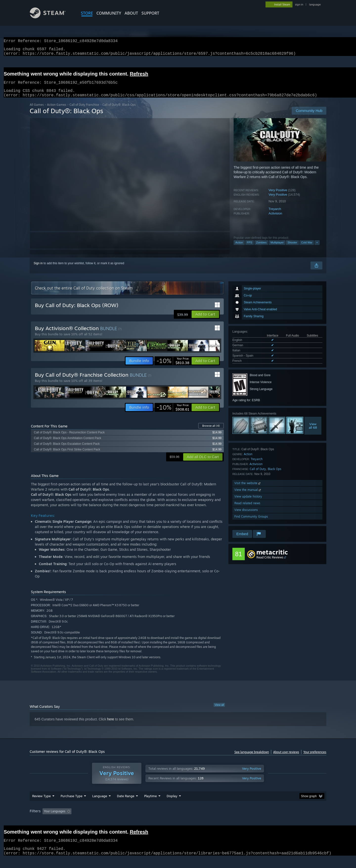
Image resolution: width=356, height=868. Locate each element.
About (131, 13)
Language (100, 805)
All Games (37, 111)
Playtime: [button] (143, 821)
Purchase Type (71, 805)
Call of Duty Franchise (84, 111)
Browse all (211, 432)
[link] (173, 367)
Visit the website (248, 489)
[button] (205, 320)
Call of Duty (258, 475)
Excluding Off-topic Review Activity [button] (105, 821)
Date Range (126, 805)
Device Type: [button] (283, 821)
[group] (178, 821)
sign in (299, 4)
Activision (275, 219)
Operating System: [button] (220, 821)
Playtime (150, 805)
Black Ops (275, 475)
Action (239, 248)
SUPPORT (150, 13)
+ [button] (317, 248)
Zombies (261, 248)
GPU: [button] (262, 821)
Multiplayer (277, 248)
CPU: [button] (245, 821)
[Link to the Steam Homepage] (51, 17)
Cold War (307, 248)
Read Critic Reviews (270, 563)
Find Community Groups (251, 522)
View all (219, 711)
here (111, 725)
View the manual (248, 496)
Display (172, 805)
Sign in (38, 269)
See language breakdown (252, 758)
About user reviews (286, 758)
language (315, 4)
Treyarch (275, 215)
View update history (248, 502)
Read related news (247, 509)
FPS (250, 248)
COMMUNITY (109, 13)
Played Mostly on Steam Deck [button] (178, 821)
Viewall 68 (313, 432)
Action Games (57, 111)
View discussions (246, 516)
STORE (87, 13)
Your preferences (315, 758)
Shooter (292, 248)
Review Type (41, 805)
